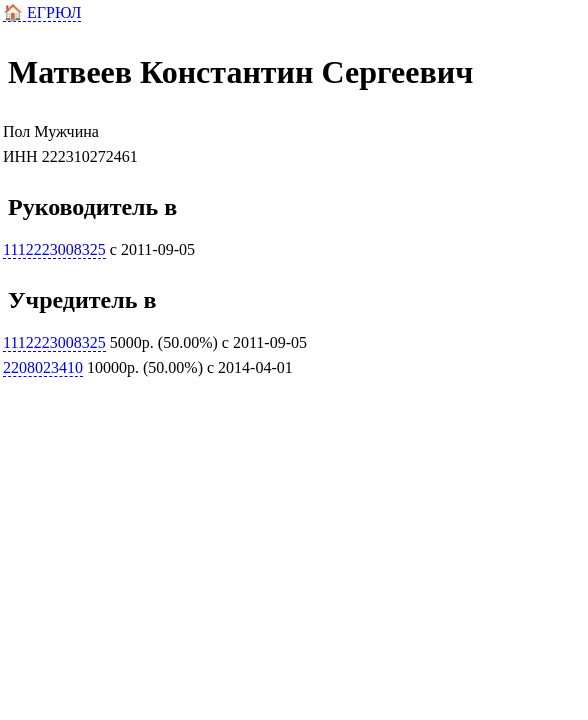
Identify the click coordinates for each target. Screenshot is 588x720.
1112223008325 (54, 249)
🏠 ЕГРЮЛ (42, 12)
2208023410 (43, 367)
